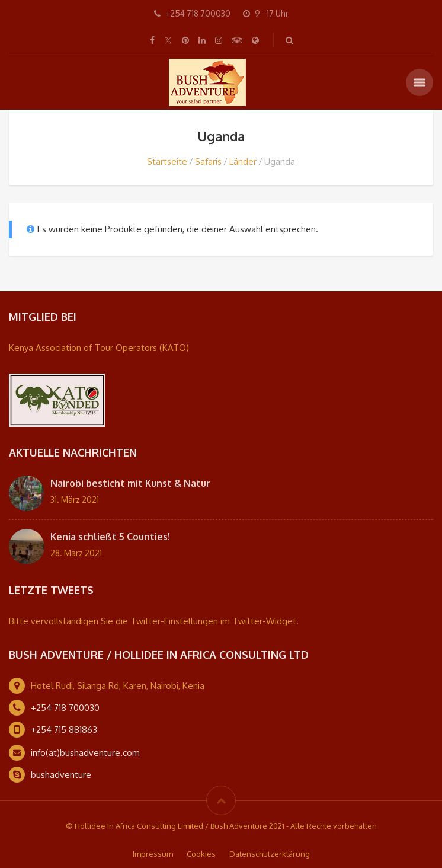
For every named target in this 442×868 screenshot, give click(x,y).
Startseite (167, 162)
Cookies (201, 854)
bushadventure (61, 775)
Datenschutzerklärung (270, 854)
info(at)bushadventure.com (85, 753)
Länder (243, 162)
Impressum (153, 854)
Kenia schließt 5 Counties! (110, 537)
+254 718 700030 (65, 708)
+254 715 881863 (64, 730)
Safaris (208, 162)
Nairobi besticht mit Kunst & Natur (130, 483)
